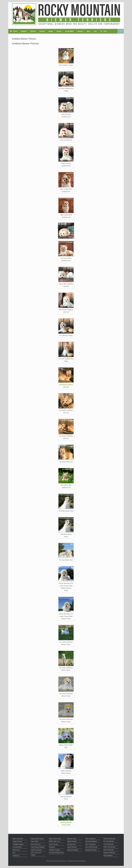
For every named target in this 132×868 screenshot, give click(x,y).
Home (14, 31)
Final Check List (36, 844)
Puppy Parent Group (37, 839)
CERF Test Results (109, 847)
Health (51, 31)
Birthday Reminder (91, 850)
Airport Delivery (72, 841)
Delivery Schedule (73, 850)
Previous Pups (72, 839)
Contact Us (16, 856)
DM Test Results (108, 850)
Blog (89, 31)
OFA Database (108, 856)
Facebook (52, 847)
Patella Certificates (109, 853)
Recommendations (91, 841)
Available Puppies (18, 844)
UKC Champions (90, 844)
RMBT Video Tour (54, 841)
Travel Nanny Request (38, 847)
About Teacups (53, 844)
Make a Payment (18, 839)
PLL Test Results (109, 841)
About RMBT (69, 31)
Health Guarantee (36, 850)
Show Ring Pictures (91, 847)
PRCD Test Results (109, 839)
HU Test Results (108, 844)
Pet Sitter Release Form (56, 853)
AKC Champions (90, 839)
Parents (42, 31)
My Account (16, 850)
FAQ (103, 31)
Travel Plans (35, 841)
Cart (95, 31)
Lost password (17, 847)
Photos (59, 31)
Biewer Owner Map (55, 839)
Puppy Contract (17, 841)
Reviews (80, 31)
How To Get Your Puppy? (36, 854)
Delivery (33, 31)
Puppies (24, 31)
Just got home (71, 844)
